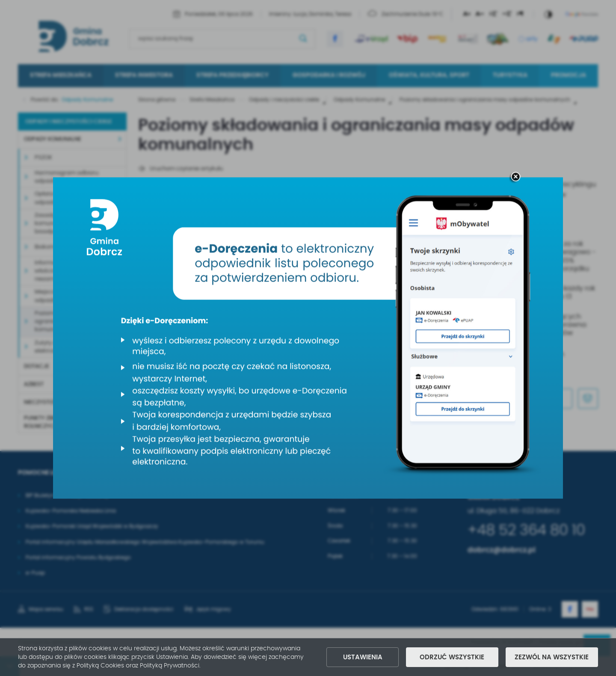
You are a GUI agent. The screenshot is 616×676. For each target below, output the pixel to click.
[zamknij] (515, 178)
